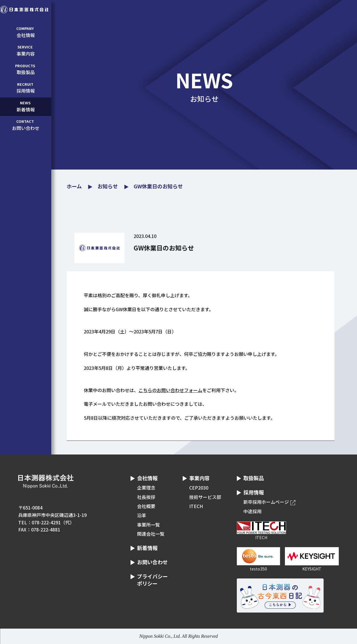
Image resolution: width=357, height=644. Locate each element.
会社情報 (25, 32)
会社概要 (146, 506)
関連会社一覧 (151, 534)
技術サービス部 (205, 497)
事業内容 (25, 50)
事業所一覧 (148, 525)
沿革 (142, 515)
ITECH (196, 506)
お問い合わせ (25, 125)
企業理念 (146, 488)
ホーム (74, 186)
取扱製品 (25, 69)
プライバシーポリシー (152, 580)
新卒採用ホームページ (266, 502)
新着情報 (25, 106)
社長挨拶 (146, 497)
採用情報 (25, 88)
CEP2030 (199, 488)
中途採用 (252, 511)
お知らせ (108, 186)
